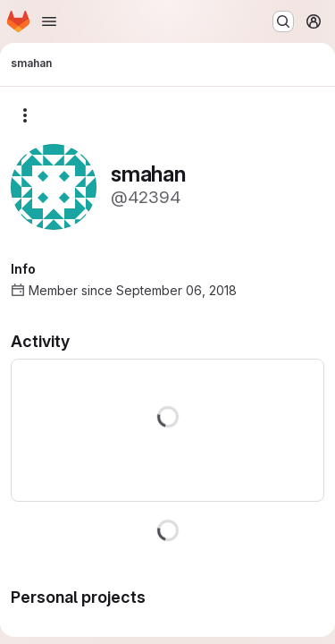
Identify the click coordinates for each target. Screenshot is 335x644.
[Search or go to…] (283, 21)
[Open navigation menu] (49, 21)
